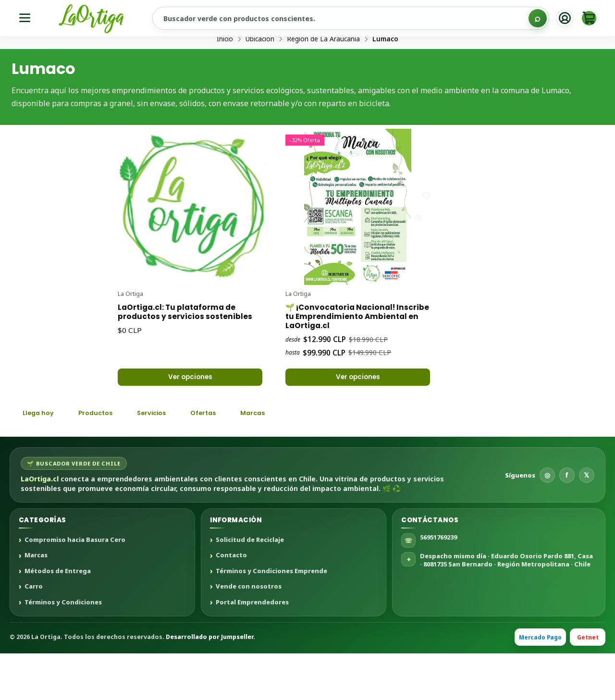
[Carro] (588, 18)
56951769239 (438, 584)
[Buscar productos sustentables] (349, 18)
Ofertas (221, 459)
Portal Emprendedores (252, 649)
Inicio (225, 75)
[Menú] (26, 18)
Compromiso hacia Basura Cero (75, 587)
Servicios (164, 459)
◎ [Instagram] (547, 522)
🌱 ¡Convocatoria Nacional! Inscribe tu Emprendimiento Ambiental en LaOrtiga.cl (349, 349)
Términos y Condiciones (63, 649)
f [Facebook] (567, 522)
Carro (34, 633)
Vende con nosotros (249, 633)
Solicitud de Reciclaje (250, 587)
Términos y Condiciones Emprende (271, 618)
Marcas (275, 459)
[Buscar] (532, 18)
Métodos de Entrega (58, 618)
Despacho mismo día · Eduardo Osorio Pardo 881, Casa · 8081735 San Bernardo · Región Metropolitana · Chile (506, 606)
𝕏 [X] (586, 522)
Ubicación (260, 75)
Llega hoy (40, 459)
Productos (102, 459)
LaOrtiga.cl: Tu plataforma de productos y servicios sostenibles (185, 349)
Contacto (231, 602)
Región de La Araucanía (323, 75)
